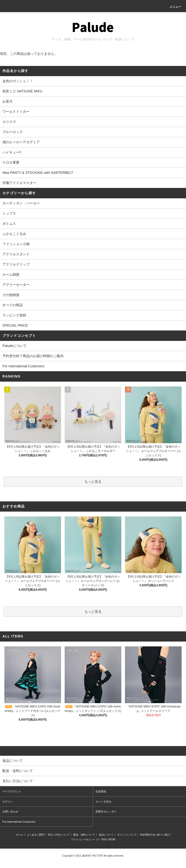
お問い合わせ (10, 812)
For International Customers (23, 366)
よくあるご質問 (35, 835)
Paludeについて (15, 346)
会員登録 (101, 791)
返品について (106, 835)
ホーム (20, 835)
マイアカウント (12, 791)
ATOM (112, 840)
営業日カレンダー (106, 812)
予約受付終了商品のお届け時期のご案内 (33, 356)
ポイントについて (127, 835)
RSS (104, 840)
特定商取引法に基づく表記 (155, 835)
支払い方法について (59, 835)
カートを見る (103, 802)
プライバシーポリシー (83, 840)
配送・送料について (84, 835)
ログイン (8, 802)
